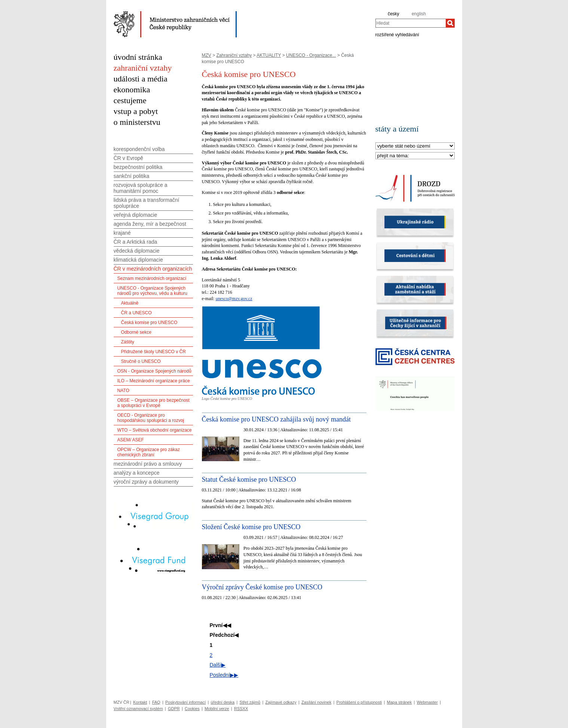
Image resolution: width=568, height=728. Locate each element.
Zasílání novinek (316, 702)
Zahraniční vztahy (234, 55)
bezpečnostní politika (138, 167)
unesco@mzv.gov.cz (234, 299)
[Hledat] (450, 23)
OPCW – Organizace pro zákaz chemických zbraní (149, 452)
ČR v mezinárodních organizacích (153, 269)
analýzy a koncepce (137, 473)
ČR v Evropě (128, 158)
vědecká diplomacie (137, 251)
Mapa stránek (400, 702)
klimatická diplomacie (138, 260)
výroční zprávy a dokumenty (146, 482)
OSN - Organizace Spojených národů (154, 371)
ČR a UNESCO (136, 313)
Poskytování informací (185, 702)
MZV (207, 55)
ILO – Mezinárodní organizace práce (154, 381)
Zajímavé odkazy (281, 702)
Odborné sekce (136, 332)
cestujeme (130, 100)
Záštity (128, 342)
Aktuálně (130, 303)
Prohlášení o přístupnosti (359, 702)
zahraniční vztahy (143, 68)
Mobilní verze (217, 709)
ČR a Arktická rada (136, 242)
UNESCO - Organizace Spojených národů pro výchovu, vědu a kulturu (152, 291)
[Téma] (415, 156)
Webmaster (427, 702)
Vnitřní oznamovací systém (138, 709)
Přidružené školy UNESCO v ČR (153, 352)
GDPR (174, 709)
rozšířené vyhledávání (397, 34)
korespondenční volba (139, 149)
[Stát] (415, 146)
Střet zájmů (250, 702)
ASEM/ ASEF (131, 440)
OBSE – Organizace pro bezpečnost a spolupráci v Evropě (153, 403)
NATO (123, 391)
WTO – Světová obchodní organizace (155, 430)
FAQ (156, 702)
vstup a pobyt (136, 111)
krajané (122, 233)
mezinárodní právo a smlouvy (148, 464)
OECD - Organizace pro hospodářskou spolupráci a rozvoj (151, 418)
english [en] (419, 14)
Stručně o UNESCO (141, 361)
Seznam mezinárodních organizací (152, 278)
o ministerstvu (137, 122)
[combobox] (411, 23)
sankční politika (132, 176)
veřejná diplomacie (136, 215)
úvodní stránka (138, 57)
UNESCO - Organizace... (311, 55)
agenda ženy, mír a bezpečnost (150, 224)
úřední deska (223, 702)
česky (394, 14)
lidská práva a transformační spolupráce (147, 203)
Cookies (192, 709)
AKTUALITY (269, 55)
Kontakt (140, 702)
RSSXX (241, 709)
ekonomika (132, 90)
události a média (141, 79)
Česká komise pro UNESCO (149, 323)
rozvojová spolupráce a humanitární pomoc (141, 188)
